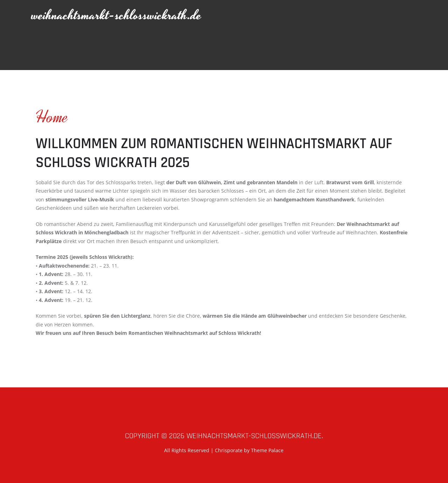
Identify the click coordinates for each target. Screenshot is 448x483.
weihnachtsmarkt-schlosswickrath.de (117, 16)
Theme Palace (267, 450)
